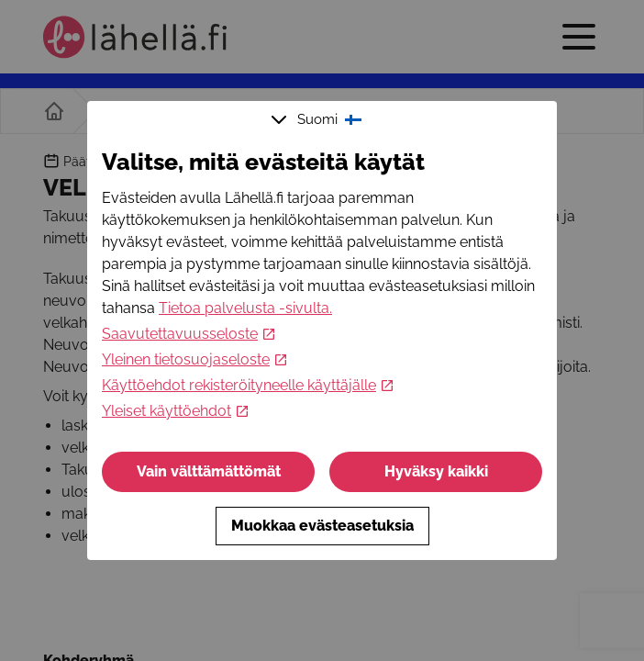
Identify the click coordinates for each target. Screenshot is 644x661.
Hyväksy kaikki (436, 471)
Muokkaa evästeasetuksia (322, 526)
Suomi (318, 119)
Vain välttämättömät (209, 471)
